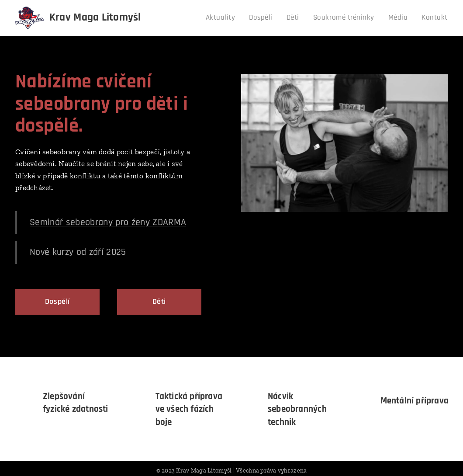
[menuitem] (232, 18)
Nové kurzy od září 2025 (78, 252)
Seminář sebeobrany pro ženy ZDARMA (108, 222)
